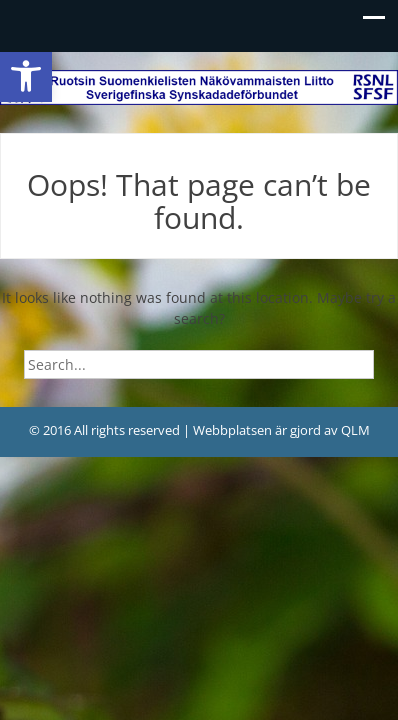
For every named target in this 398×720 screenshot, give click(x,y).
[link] (26, 76)
